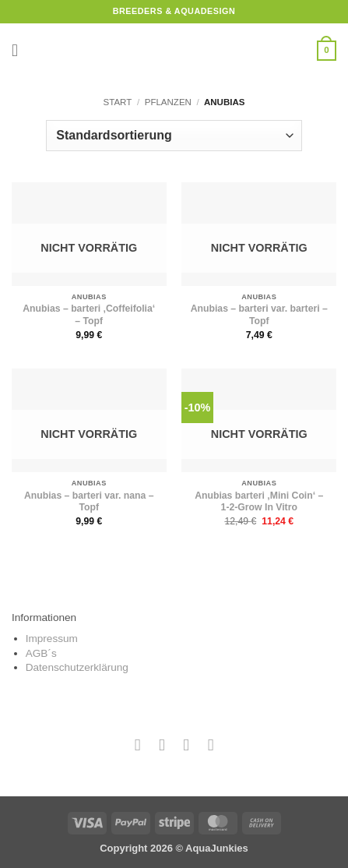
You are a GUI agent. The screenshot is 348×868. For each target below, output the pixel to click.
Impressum (52, 639)
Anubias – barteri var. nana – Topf (89, 502)
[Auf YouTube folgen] (211, 745)
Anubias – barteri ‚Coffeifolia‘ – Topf (89, 315)
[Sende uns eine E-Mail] (186, 745)
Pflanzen (168, 102)
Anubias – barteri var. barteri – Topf (259, 315)
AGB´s (41, 653)
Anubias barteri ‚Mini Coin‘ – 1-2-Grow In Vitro (259, 502)
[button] (20, 51)
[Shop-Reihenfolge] (174, 136)
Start (118, 102)
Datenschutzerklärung (77, 667)
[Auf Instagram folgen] (162, 745)
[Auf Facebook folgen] (137, 745)
